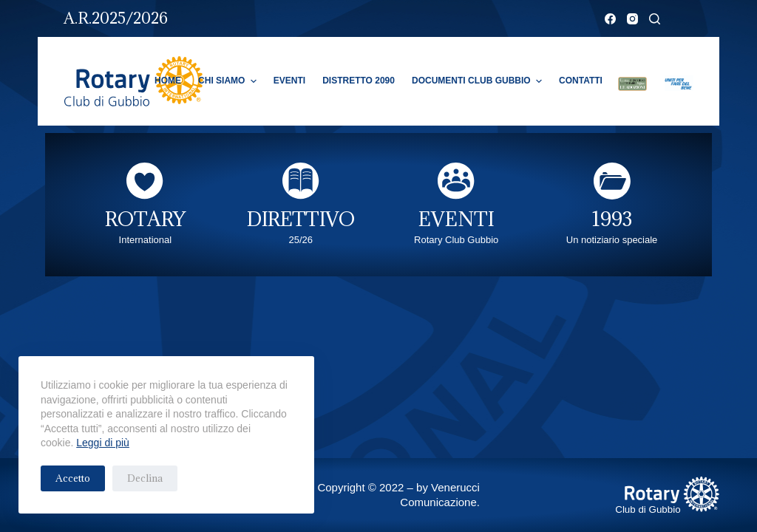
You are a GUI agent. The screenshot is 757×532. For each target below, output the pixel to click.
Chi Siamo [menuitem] (229, 81)
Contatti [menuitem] (581, 81)
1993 (612, 219)
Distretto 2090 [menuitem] (359, 81)
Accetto (73, 478)
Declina (145, 478)
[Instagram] (632, 19)
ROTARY (145, 219)
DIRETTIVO (301, 219)
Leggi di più (103, 443)
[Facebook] (610, 19)
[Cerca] (655, 19)
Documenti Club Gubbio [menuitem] (479, 81)
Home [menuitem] (168, 81)
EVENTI (456, 219)
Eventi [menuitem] (289, 81)
